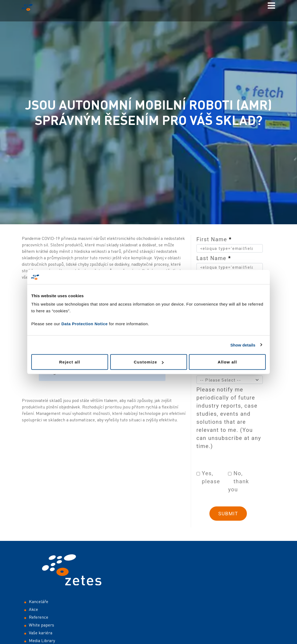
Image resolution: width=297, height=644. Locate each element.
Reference (39, 617)
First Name (214, 239)
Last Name (214, 258)
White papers (42, 625)
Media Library (42, 640)
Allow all (227, 362)
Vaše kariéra (41, 633)
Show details (243, 345)
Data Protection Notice (85, 324)
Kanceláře (39, 601)
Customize (149, 362)
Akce (33, 609)
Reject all (70, 362)
